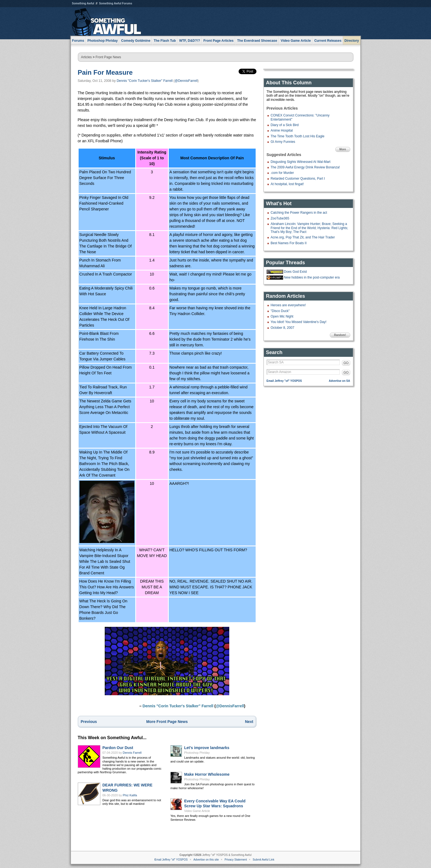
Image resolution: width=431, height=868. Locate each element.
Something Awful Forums (116, 3)
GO (346, 363)
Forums (78, 41)
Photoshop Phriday (197, 753)
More (343, 149)
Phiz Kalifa (130, 795)
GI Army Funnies (283, 142)
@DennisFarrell (186, 81)
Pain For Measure (105, 72)
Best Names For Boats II (289, 243)
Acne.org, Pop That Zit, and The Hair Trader (303, 237)
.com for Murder (282, 173)
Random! (340, 335)
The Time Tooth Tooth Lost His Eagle (298, 136)
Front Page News (108, 57)
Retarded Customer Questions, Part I (298, 179)
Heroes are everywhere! (288, 305)
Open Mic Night (282, 316)
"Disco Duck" (280, 311)
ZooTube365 (280, 218)
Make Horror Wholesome (207, 774)
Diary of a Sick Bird (285, 125)
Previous (89, 722)
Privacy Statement (236, 860)
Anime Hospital (282, 130)
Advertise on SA (339, 381)
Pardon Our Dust (118, 748)
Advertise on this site (206, 860)
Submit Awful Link (263, 860)
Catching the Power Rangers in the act (299, 213)
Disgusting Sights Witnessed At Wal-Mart (301, 162)
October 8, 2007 (283, 328)
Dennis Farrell (132, 753)
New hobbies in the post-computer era (312, 277)
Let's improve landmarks (207, 748)
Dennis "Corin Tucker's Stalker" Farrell (145, 81)
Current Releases (328, 41)
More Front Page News (167, 722)
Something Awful (83, 3)
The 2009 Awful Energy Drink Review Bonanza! (305, 167)
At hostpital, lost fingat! (287, 184)
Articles (86, 57)
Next (249, 722)
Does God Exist (295, 272)
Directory (352, 41)
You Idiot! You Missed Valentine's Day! (299, 322)
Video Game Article (197, 811)
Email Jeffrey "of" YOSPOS (284, 381)
